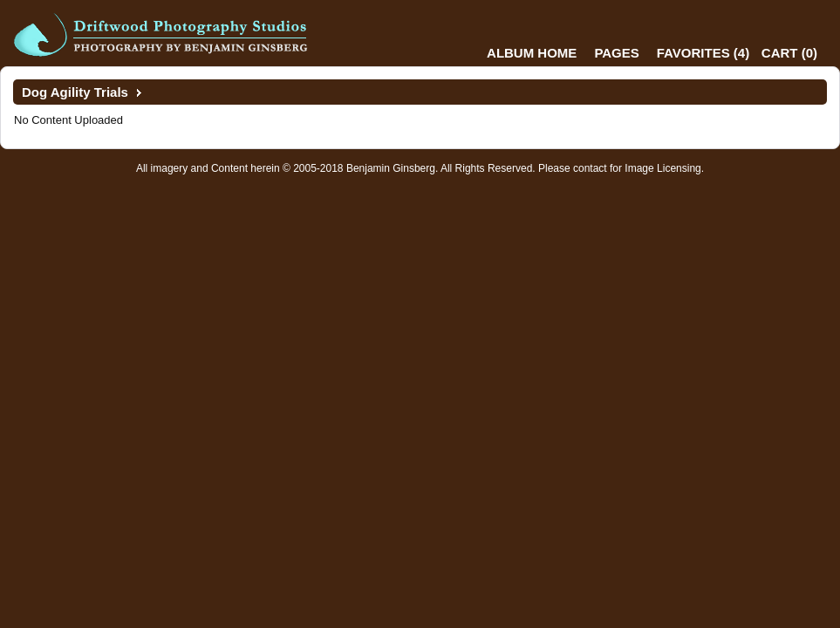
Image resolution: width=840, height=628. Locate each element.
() (703, 53)
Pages (616, 53)
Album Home (532, 53)
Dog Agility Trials (75, 92)
